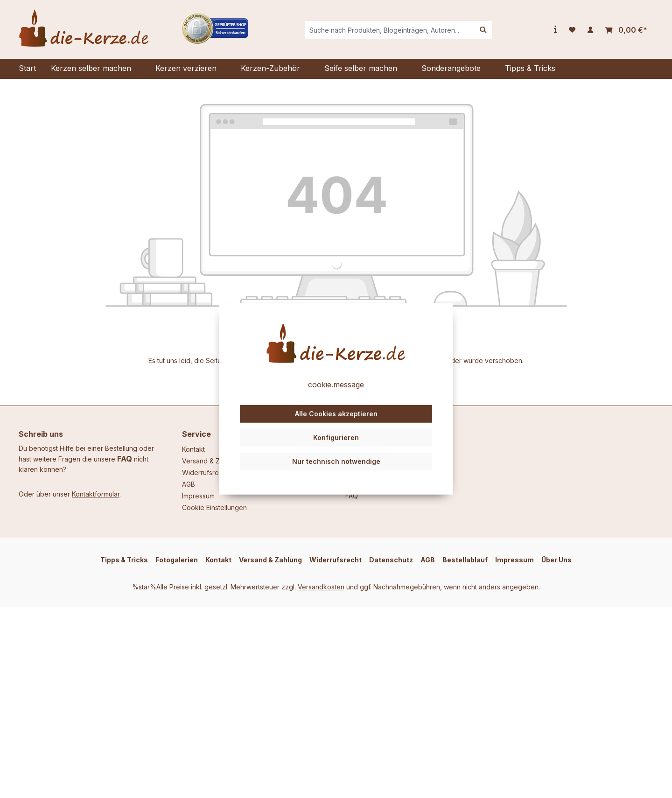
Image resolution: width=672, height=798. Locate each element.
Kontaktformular (96, 494)
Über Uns (556, 560)
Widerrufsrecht (205, 472)
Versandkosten (321, 587)
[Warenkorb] (626, 30)
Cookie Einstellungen (214, 507)
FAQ (125, 459)
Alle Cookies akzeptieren (336, 414)
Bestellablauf (465, 560)
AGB (189, 484)
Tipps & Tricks (124, 560)
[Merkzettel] (572, 30)
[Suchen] (483, 30)
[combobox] (390, 30)
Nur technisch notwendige (336, 461)
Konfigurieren (336, 437)
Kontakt (193, 449)
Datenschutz (391, 560)
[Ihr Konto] (590, 30)
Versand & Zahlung (211, 461)
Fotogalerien (177, 560)
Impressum (198, 496)
